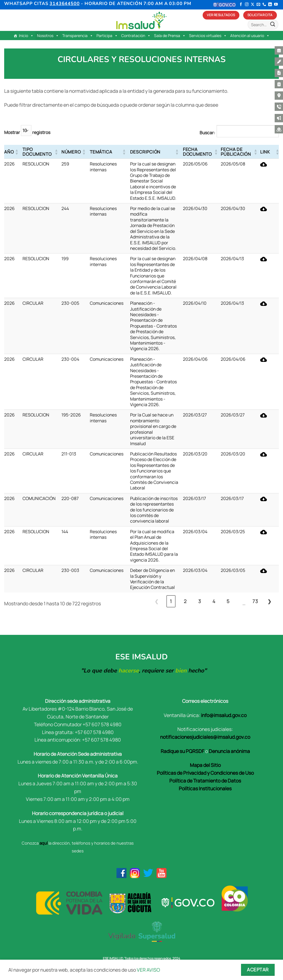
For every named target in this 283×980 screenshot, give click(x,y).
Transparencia (78, 36)
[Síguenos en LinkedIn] (270, 5)
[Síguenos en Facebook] (241, 5)
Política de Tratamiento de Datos (205, 781)
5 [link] (228, 601)
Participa (107, 36)
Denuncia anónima (229, 751)
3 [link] (200, 601)
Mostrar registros (27, 131)
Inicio (26, 36)
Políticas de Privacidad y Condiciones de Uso (205, 773)
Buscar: (207, 133)
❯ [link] (270, 601)
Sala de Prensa (170, 36)
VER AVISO (148, 970)
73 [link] (255, 601)
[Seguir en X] (253, 5)
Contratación (136, 36)
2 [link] (185, 601)
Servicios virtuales (208, 36)
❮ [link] (157, 601)
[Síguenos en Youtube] (276, 5)
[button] (16, 152)
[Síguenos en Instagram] (247, 5)
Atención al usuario (250, 36)
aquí (44, 843)
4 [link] (214, 601)
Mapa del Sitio (205, 765)
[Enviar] (273, 25)
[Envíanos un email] (258, 5)
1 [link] (171, 601)
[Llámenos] (264, 5)
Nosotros (48, 36)
